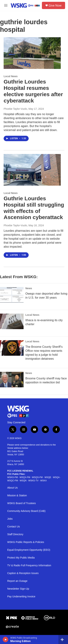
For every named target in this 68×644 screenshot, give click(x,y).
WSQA (56, 477)
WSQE (48, 477)
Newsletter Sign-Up (18, 589)
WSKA (43, 481)
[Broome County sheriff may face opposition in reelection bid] (12, 380)
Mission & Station (17, 496)
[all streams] (63, 639)
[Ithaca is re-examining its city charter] (12, 321)
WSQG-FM (37, 477)
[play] (6, 639)
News (29, 288)
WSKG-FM (13, 477)
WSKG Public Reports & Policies (26, 542)
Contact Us (14, 527)
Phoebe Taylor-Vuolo (15, 109)
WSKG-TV (33, 481)
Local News (11, 76)
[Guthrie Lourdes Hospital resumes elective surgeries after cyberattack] (32, 53)
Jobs (10, 519)
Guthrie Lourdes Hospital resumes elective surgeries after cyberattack (33, 91)
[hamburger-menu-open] (6, 5)
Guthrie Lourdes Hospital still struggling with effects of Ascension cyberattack (34, 208)
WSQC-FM (13, 481)
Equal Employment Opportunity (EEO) (29, 550)
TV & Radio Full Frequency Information (29, 565)
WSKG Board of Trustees (21, 503)
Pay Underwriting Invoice (21, 597)
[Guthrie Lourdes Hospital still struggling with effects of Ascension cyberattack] (32, 170)
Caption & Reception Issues (23, 573)
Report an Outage (17, 581)
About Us (13, 488)
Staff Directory (15, 534)
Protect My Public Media (21, 558)
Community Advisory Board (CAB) (26, 511)
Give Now (55, 5)
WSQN (23, 481)
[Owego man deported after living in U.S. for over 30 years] (12, 295)
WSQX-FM (25, 477)
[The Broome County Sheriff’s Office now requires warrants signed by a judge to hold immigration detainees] (12, 348)
